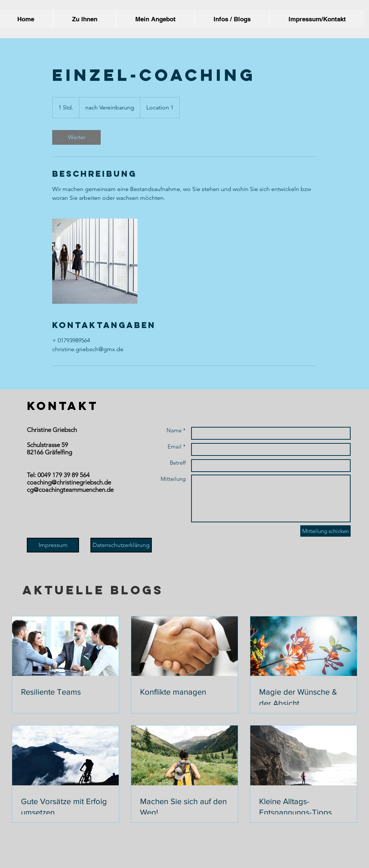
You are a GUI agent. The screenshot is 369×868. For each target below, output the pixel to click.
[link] (76, 137)
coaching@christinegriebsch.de (69, 482)
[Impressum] (53, 545)
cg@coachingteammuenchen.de (70, 490)
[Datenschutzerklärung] (121, 545)
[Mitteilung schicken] (325, 531)
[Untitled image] (95, 261)
